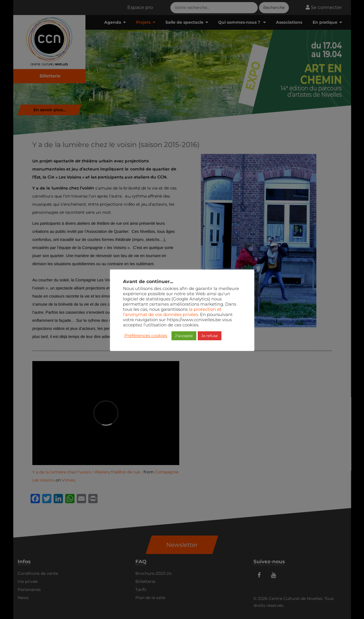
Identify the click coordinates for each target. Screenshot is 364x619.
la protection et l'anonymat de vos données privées (172, 312)
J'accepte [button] (184, 336)
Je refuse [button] (210, 336)
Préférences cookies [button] (146, 336)
